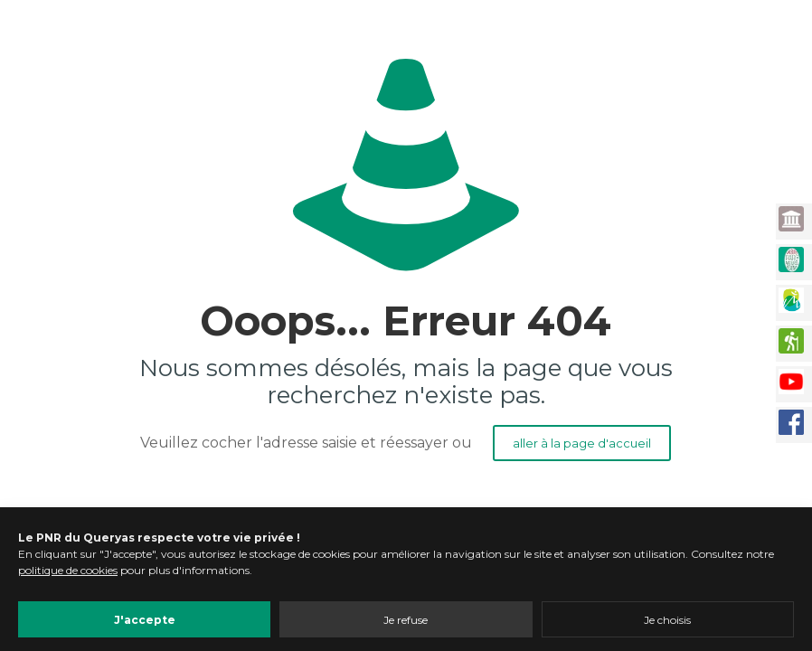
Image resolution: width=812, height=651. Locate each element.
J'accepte (145, 620)
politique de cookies (68, 570)
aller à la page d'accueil (582, 443)
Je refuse (406, 620)
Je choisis (667, 620)
